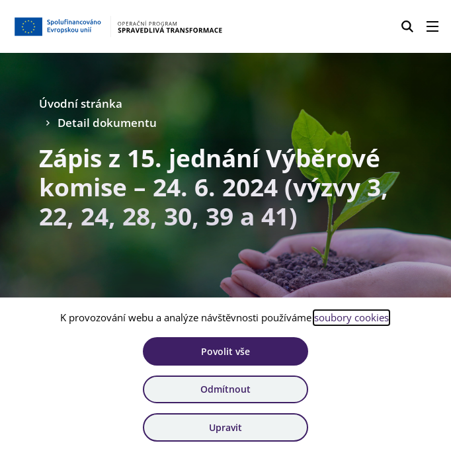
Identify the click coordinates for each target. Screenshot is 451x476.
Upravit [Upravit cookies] (225, 427)
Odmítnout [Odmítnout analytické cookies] (225, 389)
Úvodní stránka (81, 103)
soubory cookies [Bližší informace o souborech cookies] (351, 317)
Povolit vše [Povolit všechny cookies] (225, 351)
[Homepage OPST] (118, 26)
